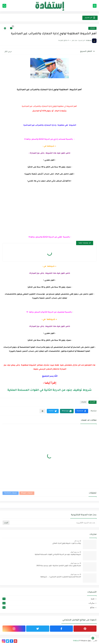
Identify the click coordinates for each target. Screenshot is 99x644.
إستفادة (76, 641)
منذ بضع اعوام (75, 552)
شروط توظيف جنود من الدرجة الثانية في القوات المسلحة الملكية (50, 390)
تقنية (49, 599)
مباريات (92, 28)
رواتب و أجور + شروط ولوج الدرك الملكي (67, 543)
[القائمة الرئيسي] (95, 6)
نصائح (49, 607)
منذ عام (77, 541)
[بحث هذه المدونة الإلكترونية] (53, 523)
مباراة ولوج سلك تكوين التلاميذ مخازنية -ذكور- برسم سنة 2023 (59, 566)
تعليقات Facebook (11, 493)
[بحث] (4, 6)
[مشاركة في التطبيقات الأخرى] (42, 411)
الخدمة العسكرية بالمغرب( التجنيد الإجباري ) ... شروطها (61, 577)
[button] (82, 411)
